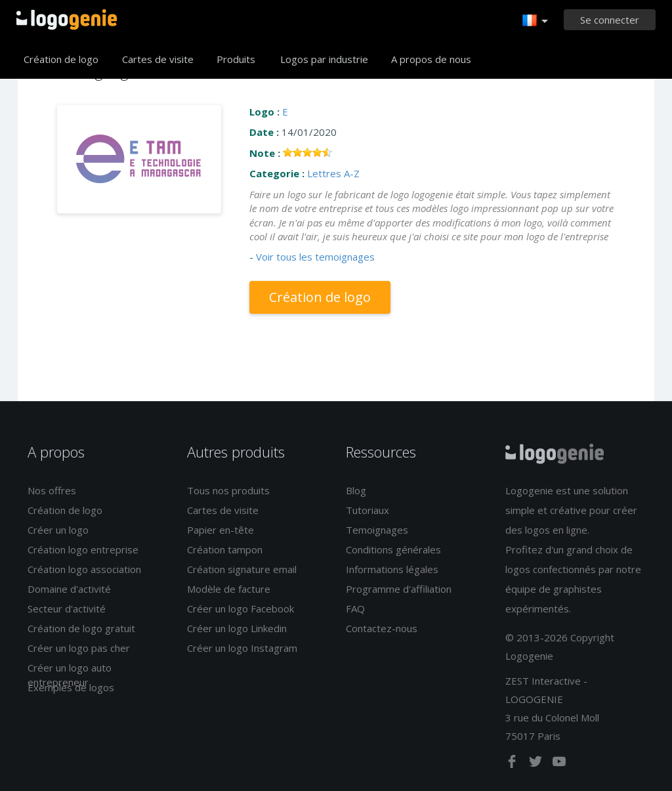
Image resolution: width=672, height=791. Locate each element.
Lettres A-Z (333, 173)
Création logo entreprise (83, 549)
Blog (356, 490)
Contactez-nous (382, 628)
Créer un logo (58, 530)
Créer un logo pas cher (79, 648)
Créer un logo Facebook (241, 609)
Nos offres (52, 490)
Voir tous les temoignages (315, 257)
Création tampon (225, 549)
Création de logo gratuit (81, 628)
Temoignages (377, 530)
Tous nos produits (228, 490)
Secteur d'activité (67, 609)
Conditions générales (393, 549)
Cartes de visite (158, 59)
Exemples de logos (71, 687)
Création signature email (242, 569)
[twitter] (537, 764)
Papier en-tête (220, 530)
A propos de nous (431, 59)
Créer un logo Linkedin (237, 628)
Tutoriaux (367, 510)
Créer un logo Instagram (242, 648)
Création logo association (84, 569)
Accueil (67, 20)
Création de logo (61, 59)
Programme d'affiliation (399, 589)
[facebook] (513, 764)
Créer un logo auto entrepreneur (70, 674)
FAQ (355, 609)
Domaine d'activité (69, 589)
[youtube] (559, 764)
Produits (236, 59)
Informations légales (392, 569)
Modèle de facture (229, 589)
